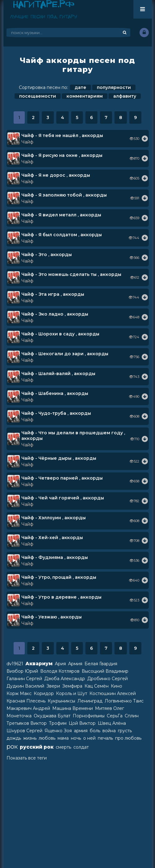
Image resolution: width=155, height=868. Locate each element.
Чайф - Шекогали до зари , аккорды (65, 354)
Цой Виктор (82, 723)
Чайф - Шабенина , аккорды (55, 393)
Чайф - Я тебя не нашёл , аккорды (62, 135)
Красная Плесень (26, 701)
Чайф (27, 142)
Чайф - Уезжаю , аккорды (52, 617)
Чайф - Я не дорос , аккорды (56, 175)
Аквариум (39, 664)
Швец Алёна (112, 723)
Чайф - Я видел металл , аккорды (61, 215)
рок (12, 746)
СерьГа (115, 716)
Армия (75, 664)
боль (95, 731)
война (109, 731)
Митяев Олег (110, 708)
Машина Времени (73, 708)
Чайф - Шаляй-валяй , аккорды (58, 374)
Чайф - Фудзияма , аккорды (55, 557)
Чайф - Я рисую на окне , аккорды (62, 155)
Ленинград (90, 701)
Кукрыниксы (61, 701)
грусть (125, 731)
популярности (114, 87)
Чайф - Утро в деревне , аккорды (61, 597)
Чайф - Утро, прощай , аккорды (59, 577)
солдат (81, 747)
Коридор (44, 693)
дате (80, 87)
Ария (60, 664)
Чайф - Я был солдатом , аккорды (62, 235)
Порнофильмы (89, 716)
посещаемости (38, 96)
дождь (14, 738)
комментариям (85, 96)
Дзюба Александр (65, 679)
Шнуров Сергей (24, 731)
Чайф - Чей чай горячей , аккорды (63, 498)
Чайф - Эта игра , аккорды (53, 294)
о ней (89, 738)
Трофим (58, 723)
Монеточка (19, 716)
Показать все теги (27, 758)
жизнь (30, 738)
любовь (47, 738)
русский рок (37, 747)
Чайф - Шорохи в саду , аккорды (60, 334)
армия (81, 731)
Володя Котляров (60, 671)
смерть (63, 747)
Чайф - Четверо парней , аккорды (62, 478)
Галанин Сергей (24, 679)
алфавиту (125, 96)
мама (63, 738)
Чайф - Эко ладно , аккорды (55, 314)
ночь (76, 738)
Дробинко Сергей (108, 679)
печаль (105, 738)
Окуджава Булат (52, 716)
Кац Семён (97, 686)
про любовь (128, 738)
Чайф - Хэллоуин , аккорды (54, 518)
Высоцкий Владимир (105, 671)
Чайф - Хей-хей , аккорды (52, 538)
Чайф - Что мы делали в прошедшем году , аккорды (73, 436)
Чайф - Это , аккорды (47, 255)
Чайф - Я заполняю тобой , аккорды (64, 195)
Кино (116, 686)
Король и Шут (72, 693)
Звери (53, 686)
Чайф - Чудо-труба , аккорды (56, 413)
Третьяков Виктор (27, 723)
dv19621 (15, 664)
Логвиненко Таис (124, 701)
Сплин (132, 716)
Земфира (72, 686)
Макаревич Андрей (28, 708)
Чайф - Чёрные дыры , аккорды (59, 458)
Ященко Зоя (58, 731)
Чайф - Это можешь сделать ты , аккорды (71, 274)
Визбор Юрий (22, 671)
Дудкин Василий (25, 686)
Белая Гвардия (101, 664)
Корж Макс (19, 693)
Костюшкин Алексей (113, 693)
